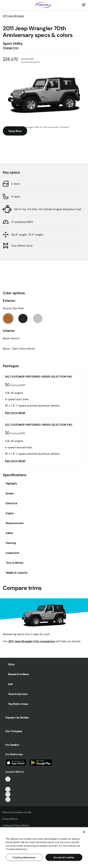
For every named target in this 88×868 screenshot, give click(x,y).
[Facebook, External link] (8, 784)
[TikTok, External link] (8, 779)
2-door (16, 184)
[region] (44, 847)
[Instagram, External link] (8, 794)
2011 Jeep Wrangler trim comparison (32, 641)
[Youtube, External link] (8, 789)
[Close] (84, 832)
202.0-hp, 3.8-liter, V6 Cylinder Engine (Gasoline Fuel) (48, 209)
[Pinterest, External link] (8, 799)
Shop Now (15, 131)
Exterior (9, 301)
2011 (14, 16)
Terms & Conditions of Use (17, 812)
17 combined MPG (22, 222)
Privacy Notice (10, 819)
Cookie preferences (24, 857)
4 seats (16, 196)
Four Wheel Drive (22, 246)
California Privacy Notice (16, 825)
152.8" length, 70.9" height (27, 235)
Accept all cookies (64, 857)
